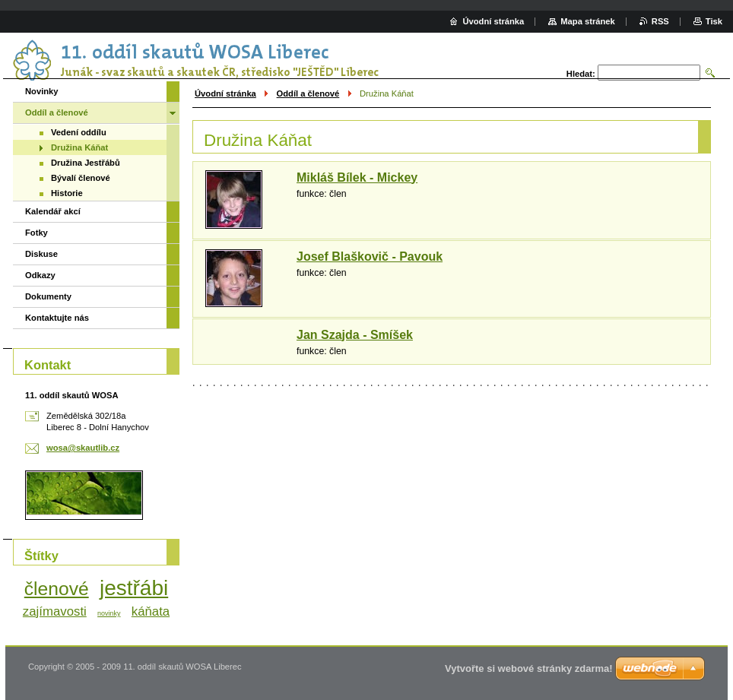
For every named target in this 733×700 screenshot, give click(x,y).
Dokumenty (48, 296)
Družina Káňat (79, 147)
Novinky (42, 91)
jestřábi (134, 588)
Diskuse (41, 254)
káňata (151, 611)
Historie (67, 193)
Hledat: (581, 74)
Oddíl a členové (308, 93)
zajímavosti (55, 611)
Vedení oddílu (79, 132)
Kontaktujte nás (57, 318)
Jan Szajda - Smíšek (355, 335)
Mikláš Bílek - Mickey (357, 177)
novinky (109, 613)
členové (57, 589)
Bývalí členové (81, 178)
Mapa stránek (588, 21)
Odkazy (40, 275)
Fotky (36, 233)
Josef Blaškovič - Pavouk (370, 257)
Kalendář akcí (53, 211)
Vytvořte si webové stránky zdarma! (529, 668)
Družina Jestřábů (86, 163)
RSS (660, 21)
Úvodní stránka (225, 93)
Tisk (714, 21)
